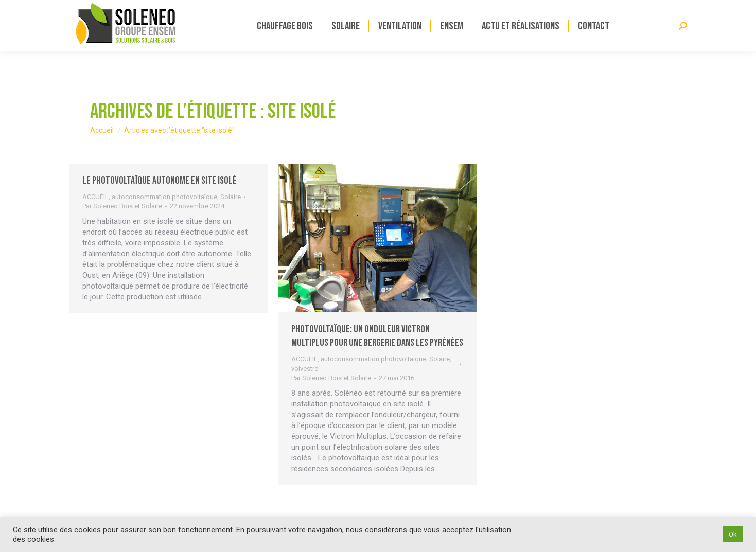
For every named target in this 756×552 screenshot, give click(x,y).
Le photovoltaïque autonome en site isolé (160, 181)
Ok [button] (733, 534)
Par (122, 206)
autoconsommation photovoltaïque (164, 197)
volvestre (305, 369)
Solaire (231, 197)
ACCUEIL (95, 197)
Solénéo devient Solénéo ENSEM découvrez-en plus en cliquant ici (173, 8)
